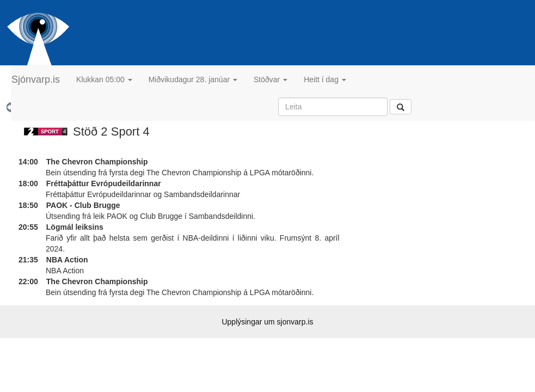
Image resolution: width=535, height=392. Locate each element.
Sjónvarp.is (36, 79)
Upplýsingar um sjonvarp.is (267, 322)
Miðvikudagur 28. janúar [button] (193, 79)
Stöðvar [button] (270, 79)
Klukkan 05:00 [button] (104, 79)
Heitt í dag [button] (325, 79)
